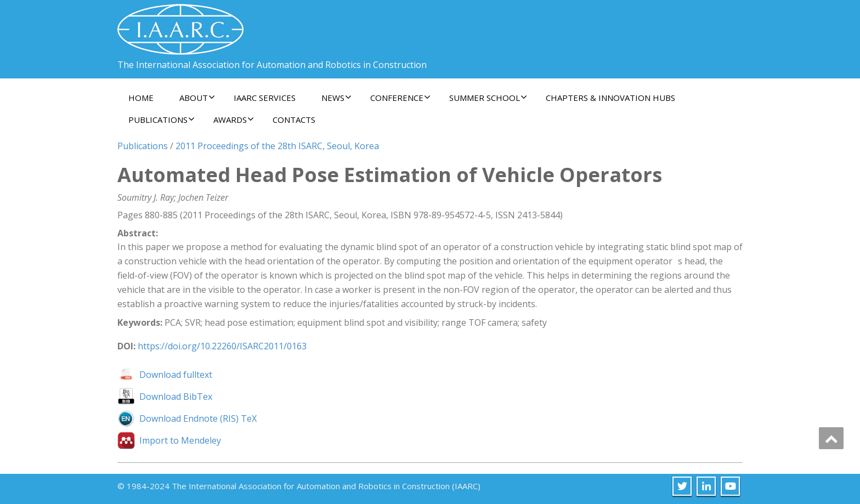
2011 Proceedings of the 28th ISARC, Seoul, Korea (277, 146)
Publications (162, 120)
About (197, 98)
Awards (234, 120)
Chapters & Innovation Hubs (610, 98)
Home (141, 98)
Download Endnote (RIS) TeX (198, 418)
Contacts (294, 120)
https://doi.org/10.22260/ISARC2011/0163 (222, 346)
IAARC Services (265, 98)
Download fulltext (176, 375)
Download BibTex (176, 397)
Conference (400, 98)
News (336, 98)
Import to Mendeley (180, 440)
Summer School (488, 98)
